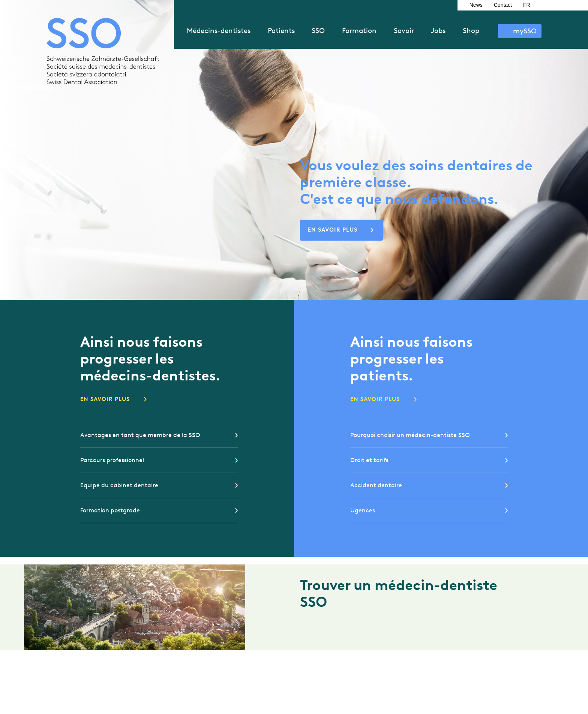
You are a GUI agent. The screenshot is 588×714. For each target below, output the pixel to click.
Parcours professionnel (112, 460)
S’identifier (520, 31)
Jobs (438, 31)
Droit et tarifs (369, 460)
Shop (471, 31)
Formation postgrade (110, 510)
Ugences (363, 510)
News (476, 5)
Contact (503, 5)
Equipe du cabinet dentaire (119, 485)
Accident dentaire (376, 485)
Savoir (404, 31)
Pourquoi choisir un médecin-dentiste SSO (410, 435)
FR (527, 5)
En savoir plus (333, 230)
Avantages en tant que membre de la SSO (140, 435)
